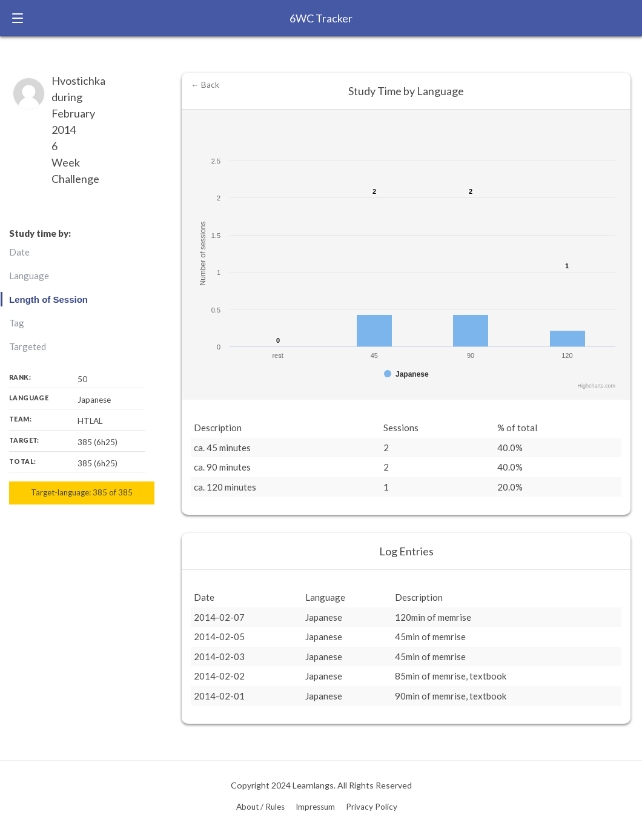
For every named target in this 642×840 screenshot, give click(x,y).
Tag (17, 323)
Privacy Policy (372, 807)
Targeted (28, 346)
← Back (205, 85)
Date (19, 252)
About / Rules (260, 807)
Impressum (315, 807)
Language (29, 276)
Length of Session (48, 299)
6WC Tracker (321, 18)
